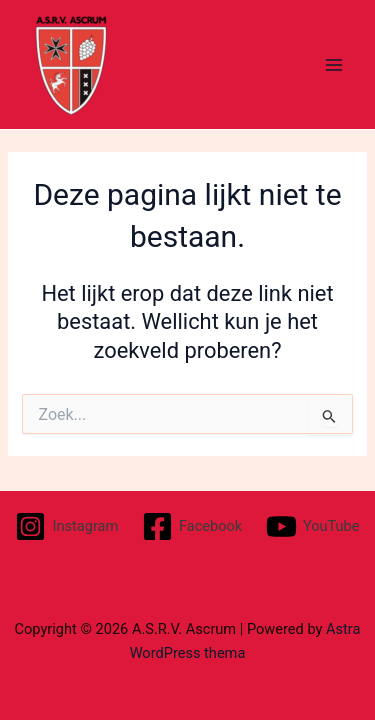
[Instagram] (67, 526)
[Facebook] (192, 526)
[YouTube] (312, 526)
